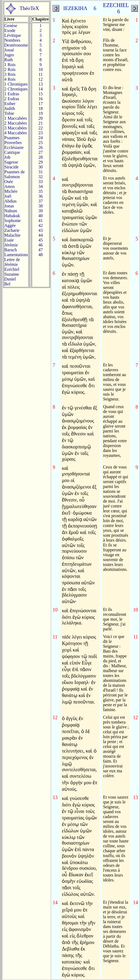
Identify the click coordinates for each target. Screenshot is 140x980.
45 (41, 240)
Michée (11, 191)
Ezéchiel (12, 269)
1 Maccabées (16, 118)
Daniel (10, 279)
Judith (10, 108)
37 (41, 201)
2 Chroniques (16, 89)
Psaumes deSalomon (15, 174)
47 (41, 250)
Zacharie (12, 230)
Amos (9, 186)
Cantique (12, 152)
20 (41, 118)
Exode (10, 30)
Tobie (9, 113)
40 (41, 216)
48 (41, 255)
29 (41, 162)
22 (41, 128)
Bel (7, 284)
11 (41, 74)
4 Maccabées (16, 133)
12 (41, 79)
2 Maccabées (16, 123)
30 (41, 167)
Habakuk (12, 216)
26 (41, 147)
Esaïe (9, 240)
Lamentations (16, 255)
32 (41, 177)
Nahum (11, 211)
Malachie (12, 235)
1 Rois (10, 65)
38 (41, 206)
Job (7, 157)
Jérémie (11, 245)
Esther (10, 104)
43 (41, 230)
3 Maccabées (16, 128)
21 (41, 123)
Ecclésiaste (14, 147)
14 (41, 89)
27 (41, 152)
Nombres (12, 40)
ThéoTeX (29, 8)
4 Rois (10, 79)
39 (41, 211)
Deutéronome (16, 45)
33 (41, 182)
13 (41, 84)
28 (41, 157)
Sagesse (11, 162)
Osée (9, 182)
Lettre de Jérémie (12, 262)
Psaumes (12, 138)
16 (41, 99)
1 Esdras (12, 94)
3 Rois (10, 74)
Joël (8, 196)
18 (41, 108)
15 (41, 94)
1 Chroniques (16, 84)
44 (41, 235)
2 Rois (10, 69)
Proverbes (13, 143)
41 (41, 221)
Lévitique (13, 35)
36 (41, 196)
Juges (9, 55)
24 (41, 138)
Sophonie (12, 221)
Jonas (9, 206)
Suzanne (12, 274)
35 (41, 191)
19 (41, 113)
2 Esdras (12, 99)
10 (41, 69)
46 (41, 245)
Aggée (10, 225)
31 (41, 172)
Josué (9, 50)
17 (41, 104)
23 (41, 133)
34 (41, 186)
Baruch (11, 250)
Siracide (11, 167)
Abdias (10, 201)
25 (41, 143)
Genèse (11, 26)
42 (41, 225)
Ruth (9, 60)
